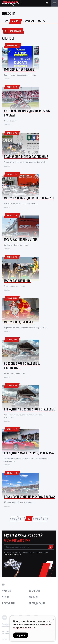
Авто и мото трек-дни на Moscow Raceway (27, 113)
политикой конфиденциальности (32, 626)
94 (44, 519)
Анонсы (16, 21)
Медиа (6, 597)
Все (6, 21)
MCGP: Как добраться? (19, 322)
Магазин (34, 597)
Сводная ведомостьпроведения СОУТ (9, 625)
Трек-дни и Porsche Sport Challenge (29, 409)
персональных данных (12, 554)
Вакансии (34, 591)
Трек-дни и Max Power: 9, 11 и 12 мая (29, 453)
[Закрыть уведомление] (53, 619)
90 (14, 519)
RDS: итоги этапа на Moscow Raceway (30, 497)
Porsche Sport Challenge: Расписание (22, 366)
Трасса (42, 21)
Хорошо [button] (21, 635)
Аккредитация (37, 603)
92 (29, 519)
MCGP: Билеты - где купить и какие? (29, 198)
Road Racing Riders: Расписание (26, 157)
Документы (9, 603)
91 (21, 519)
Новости (7, 591)
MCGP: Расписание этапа (21, 239)
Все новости (12, 31)
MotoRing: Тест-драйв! (20, 69)
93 (37, 519)
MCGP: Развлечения (17, 281)
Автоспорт (29, 21)
